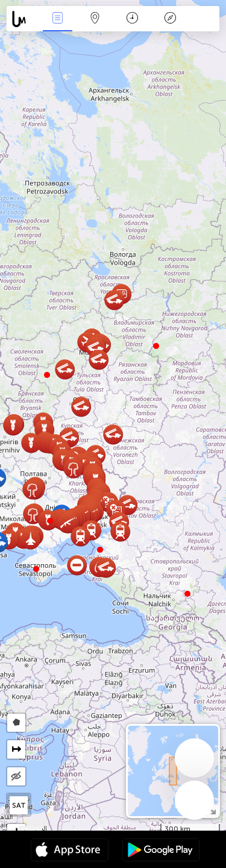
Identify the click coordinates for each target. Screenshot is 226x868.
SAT (19, 805)
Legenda (170, 19)
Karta (95, 19)
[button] (50, 521)
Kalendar (132, 19)
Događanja (57, 19)
